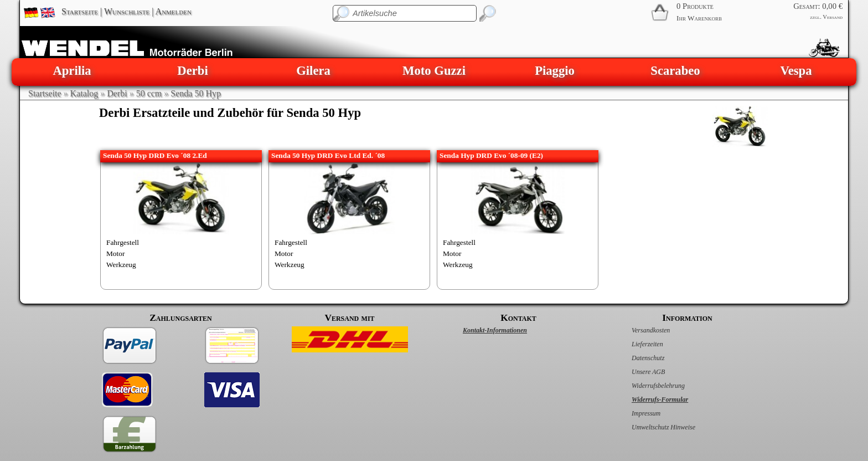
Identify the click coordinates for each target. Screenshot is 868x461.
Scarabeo (675, 71)
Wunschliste (127, 11)
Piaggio (555, 71)
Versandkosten (639, 330)
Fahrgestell (123, 242)
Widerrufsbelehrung (647, 386)
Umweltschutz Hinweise (652, 427)
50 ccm (149, 93)
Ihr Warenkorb (699, 18)
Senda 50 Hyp (196, 93)
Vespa (796, 71)
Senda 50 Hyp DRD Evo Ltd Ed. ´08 (328, 155)
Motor (115, 253)
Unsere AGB (637, 372)
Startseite (80, 11)
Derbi (192, 71)
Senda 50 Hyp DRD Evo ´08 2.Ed (155, 155)
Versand (833, 17)
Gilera (313, 71)
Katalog (84, 93)
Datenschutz (636, 358)
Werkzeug (121, 265)
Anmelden (174, 11)
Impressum (634, 413)
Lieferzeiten (636, 344)
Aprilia (72, 71)
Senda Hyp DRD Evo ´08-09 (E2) (491, 155)
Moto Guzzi (434, 71)
